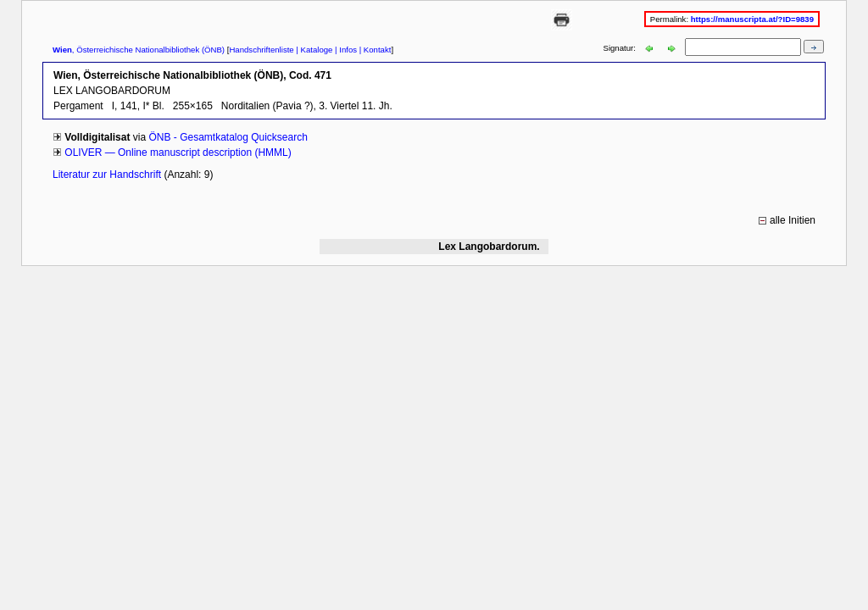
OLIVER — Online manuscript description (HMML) (178, 152)
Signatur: (621, 48)
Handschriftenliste (261, 50)
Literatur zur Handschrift (108, 175)
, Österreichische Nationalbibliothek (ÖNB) (139, 50)
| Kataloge (314, 50)
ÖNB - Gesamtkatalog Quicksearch (228, 137)
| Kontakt (374, 50)
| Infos (345, 50)
